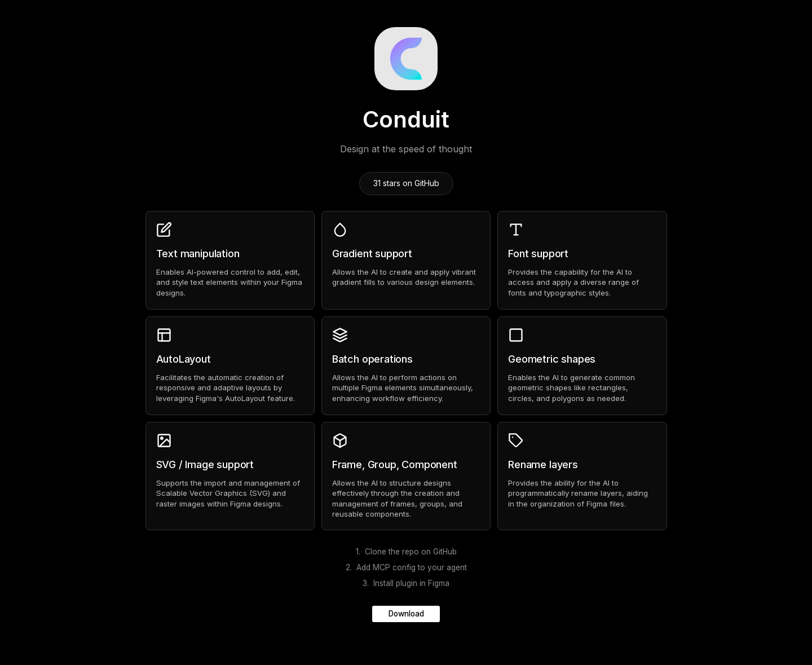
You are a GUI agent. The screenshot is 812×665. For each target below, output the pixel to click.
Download (406, 614)
